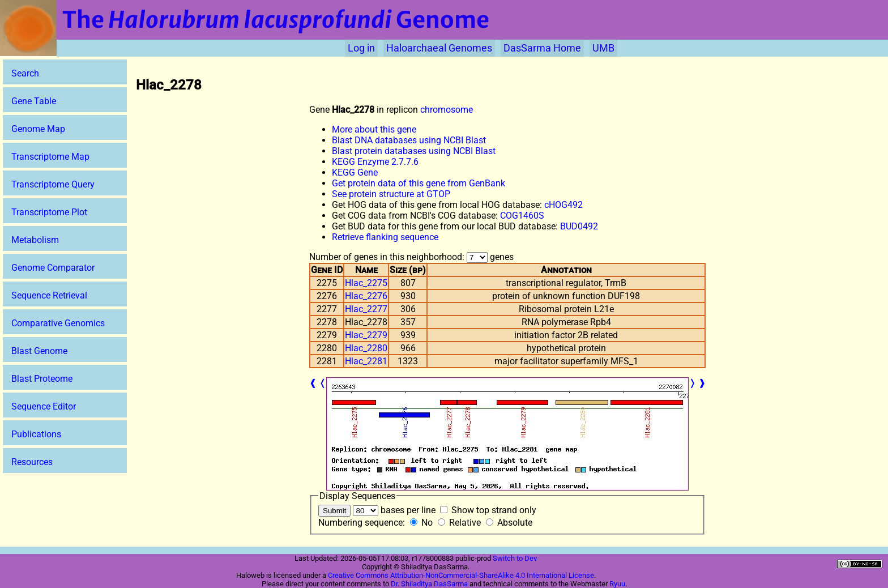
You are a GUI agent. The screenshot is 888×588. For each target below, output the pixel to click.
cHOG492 (563, 205)
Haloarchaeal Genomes (439, 48)
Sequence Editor (44, 406)
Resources (32, 462)
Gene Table (34, 101)
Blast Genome (39, 351)
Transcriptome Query (53, 184)
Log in (361, 48)
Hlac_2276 (366, 296)
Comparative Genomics (58, 323)
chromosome (447, 110)
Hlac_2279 (366, 335)
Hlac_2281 (366, 361)
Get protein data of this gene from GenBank (419, 183)
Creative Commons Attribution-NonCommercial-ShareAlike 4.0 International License (461, 575)
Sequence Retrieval (49, 295)
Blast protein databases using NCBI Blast (414, 151)
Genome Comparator (53, 268)
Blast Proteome (42, 379)
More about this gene (374, 129)
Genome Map (38, 129)
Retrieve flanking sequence (385, 237)
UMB (603, 48)
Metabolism (35, 240)
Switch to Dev (515, 558)
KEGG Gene (355, 172)
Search (25, 73)
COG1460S (522, 216)
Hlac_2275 (366, 283)
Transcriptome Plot (49, 212)
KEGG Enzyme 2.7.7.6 (375, 162)
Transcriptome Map (50, 157)
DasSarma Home (542, 48)
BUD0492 (579, 226)
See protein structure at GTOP (391, 194)
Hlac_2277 (366, 309)
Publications (36, 434)
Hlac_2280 (366, 348)
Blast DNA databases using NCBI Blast (409, 140)
